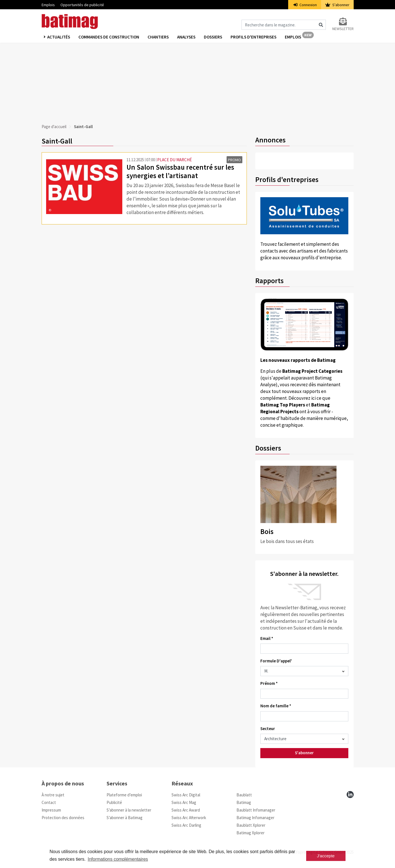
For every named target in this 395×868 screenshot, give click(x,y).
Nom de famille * (276, 706)
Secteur (268, 729)
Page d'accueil (54, 127)
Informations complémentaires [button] (118, 859)
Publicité (114, 802)
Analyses (186, 37)
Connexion (305, 5)
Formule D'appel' (276, 661)
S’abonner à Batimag (125, 818)
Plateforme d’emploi (124, 795)
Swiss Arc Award (186, 810)
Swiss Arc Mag (184, 802)
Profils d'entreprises (253, 37)
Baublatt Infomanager (256, 810)
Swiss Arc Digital (186, 795)
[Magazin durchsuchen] (284, 25)
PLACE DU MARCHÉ (174, 160)
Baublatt (244, 795)
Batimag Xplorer (250, 833)
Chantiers (158, 37)
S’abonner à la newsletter (129, 810)
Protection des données (63, 818)
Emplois (48, 5)
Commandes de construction (109, 37)
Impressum (51, 810)
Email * (267, 638)
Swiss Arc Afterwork (189, 818)
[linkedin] (350, 795)
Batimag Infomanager (255, 818)
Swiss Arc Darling (186, 825)
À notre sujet (53, 795)
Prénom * (269, 683)
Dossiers (213, 37)
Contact (49, 802)
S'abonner (337, 5)
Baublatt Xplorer (251, 825)
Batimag (244, 802)
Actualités (59, 37)
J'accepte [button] (326, 856)
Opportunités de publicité (82, 5)
